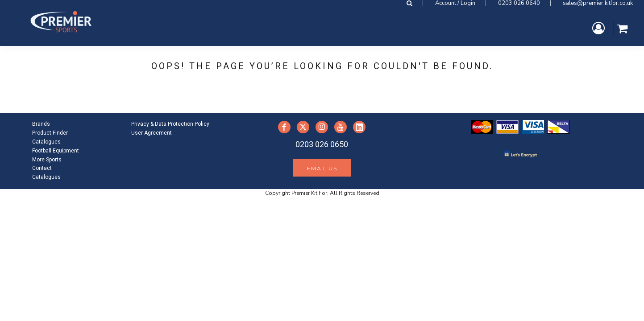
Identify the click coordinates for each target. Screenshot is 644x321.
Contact (42, 168)
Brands (41, 124)
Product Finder (50, 133)
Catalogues (46, 142)
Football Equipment (56, 151)
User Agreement (152, 133)
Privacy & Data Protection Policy (170, 124)
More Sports (47, 160)
